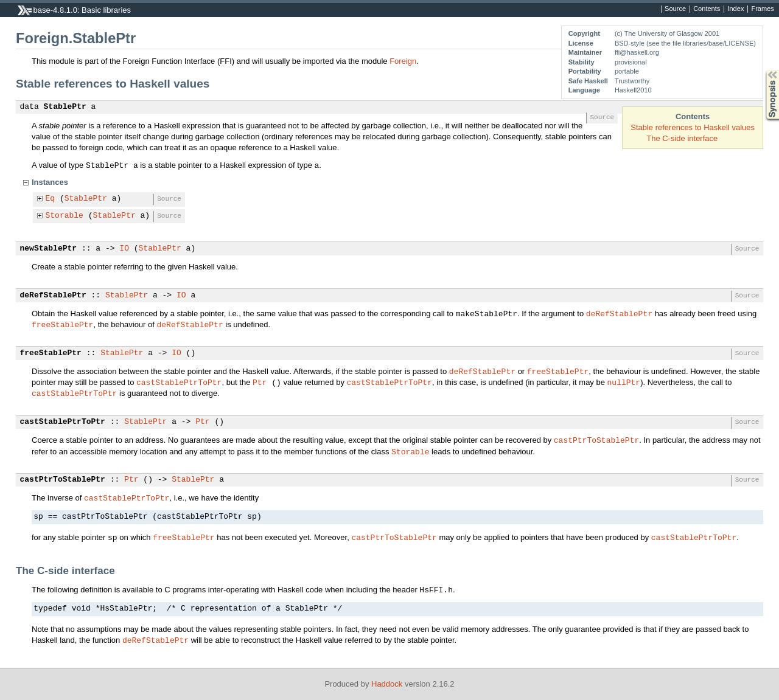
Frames (762, 9)
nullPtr (624, 382)
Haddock (387, 684)
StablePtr (65, 107)
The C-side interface (682, 138)
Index (735, 9)
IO (124, 249)
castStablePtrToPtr (179, 382)
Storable (65, 216)
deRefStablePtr (53, 296)
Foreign (403, 61)
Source (675, 9)
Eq (51, 199)
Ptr (260, 382)
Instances (50, 182)
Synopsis (763, 70)
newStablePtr (49, 249)
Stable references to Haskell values (693, 127)
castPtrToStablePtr (596, 440)
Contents (707, 9)
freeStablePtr (62, 324)
